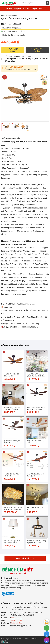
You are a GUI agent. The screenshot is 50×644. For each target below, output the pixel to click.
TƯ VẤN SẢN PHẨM (37, 50)
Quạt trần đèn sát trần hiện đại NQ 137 (13, 475)
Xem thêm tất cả (25, 558)
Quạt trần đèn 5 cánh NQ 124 (36, 442)
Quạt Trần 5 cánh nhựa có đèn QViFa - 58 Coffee (36, 408)
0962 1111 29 (16, 67)
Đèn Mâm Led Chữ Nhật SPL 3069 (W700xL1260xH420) (13, 508)
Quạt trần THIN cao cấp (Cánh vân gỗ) (12, 375)
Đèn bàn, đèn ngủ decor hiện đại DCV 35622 (12, 542)
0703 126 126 (17, 623)
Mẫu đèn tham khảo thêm (15, 346)
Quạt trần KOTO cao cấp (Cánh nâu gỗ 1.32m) (12, 408)
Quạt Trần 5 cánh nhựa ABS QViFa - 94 (13, 442)
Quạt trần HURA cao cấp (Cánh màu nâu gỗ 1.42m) (36, 375)
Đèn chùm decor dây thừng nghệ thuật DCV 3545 (37, 542)
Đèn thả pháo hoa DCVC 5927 (36, 508)
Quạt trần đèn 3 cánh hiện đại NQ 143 (36, 475)
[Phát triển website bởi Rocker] (5, 639)
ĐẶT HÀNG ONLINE (13, 50)
